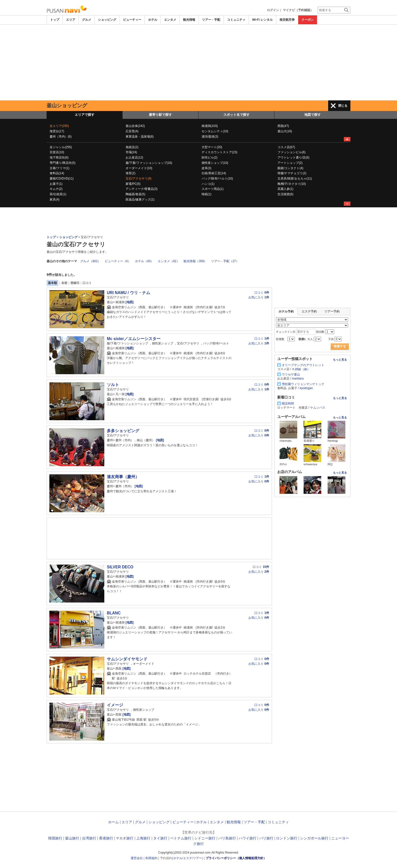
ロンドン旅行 (287, 838)
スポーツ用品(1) (213, 189)
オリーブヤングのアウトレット (303, 365)
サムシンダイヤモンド (127, 659)
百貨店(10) (57, 152)
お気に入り (259, 297)
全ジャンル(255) (61, 147)
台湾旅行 (89, 838)
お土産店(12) (134, 158)
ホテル (153, 20)
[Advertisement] (198, 62)
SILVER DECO (120, 567)
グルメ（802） (90, 261)
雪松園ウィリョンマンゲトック (303, 384)
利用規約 (151, 858)
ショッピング (107, 20)
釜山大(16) (285, 131)
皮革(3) (206, 168)
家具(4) (55, 199)
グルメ (87, 20)
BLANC (114, 613)
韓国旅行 (55, 838)
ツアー (197, 858)
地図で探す (313, 115)
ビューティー (132, 20)
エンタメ (170, 20)
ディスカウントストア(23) (219, 152)
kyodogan (306, 388)
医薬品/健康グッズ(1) (140, 199)
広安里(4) (132, 131)
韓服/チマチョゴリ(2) (292, 173)
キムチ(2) (56, 189)
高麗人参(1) (285, 189)
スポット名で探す (236, 115)
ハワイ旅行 (248, 838)
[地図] (129, 302)
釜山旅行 (72, 838)
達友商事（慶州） (123, 477)
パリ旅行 (266, 838)
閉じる (343, 106)
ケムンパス (318, 408)
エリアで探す (85, 115)
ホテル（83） (144, 261)
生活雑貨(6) (285, 194)
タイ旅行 (160, 838)
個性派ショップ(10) (215, 163)
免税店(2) (132, 147)
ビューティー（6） (118, 261)
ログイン (273, 10)
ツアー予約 (332, 311)
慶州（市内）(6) (61, 137)
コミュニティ (236, 20)
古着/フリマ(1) (59, 168)
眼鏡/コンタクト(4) (290, 168)
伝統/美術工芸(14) (214, 173)
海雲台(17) (57, 131)
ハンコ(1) (208, 184)
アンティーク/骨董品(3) (142, 189)
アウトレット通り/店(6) (293, 158)
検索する (340, 346)
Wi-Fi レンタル (262, 20)
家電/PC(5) (133, 184)
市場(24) (131, 152)
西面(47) (283, 126)
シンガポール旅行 (314, 838)
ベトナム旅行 (181, 838)
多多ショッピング (123, 431)
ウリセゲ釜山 (291, 374)
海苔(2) (131, 173)
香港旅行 (106, 838)
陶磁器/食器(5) (135, 194)
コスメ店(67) (286, 147)
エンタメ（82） (168, 261)
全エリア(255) (59, 126)
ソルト (113, 385)
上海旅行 (143, 838)
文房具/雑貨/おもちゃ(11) (295, 179)
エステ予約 (309, 311)
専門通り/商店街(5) (63, 163)
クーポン (308, 20)
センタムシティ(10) (215, 131)
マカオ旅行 (125, 838)
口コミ (87, 283)
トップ (55, 20)
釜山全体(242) (135, 126)
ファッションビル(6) (292, 152)
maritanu (298, 379)
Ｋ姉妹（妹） (301, 369)
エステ (188, 858)
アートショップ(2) (290, 163)
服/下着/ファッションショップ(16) (149, 163)
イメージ (115, 705)
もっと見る (340, 360)
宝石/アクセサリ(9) (138, 179)
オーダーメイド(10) (139, 168)
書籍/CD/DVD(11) (62, 179)
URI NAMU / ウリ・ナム (128, 293)
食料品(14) (57, 173)
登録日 (75, 283)
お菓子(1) (56, 184)
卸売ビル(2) (210, 158)
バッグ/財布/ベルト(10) (217, 179)
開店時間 (288, 404)
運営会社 (137, 858)
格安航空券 (287, 20)
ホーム (113, 822)
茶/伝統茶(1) (58, 194)
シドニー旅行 (205, 838)
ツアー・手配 (211, 20)
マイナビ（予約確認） (298, 10)
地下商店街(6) (59, 158)
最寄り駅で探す (160, 115)
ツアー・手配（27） (225, 261)
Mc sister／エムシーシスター (134, 339)
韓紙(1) (206, 194)
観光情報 (189, 20)
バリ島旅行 (227, 838)
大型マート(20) (212, 147)
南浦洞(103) (210, 126)
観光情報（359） (195, 261)
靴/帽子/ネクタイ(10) (292, 184)
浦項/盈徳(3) (210, 137)
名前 (64, 283)
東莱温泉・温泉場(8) (140, 137)
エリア (71, 20)
